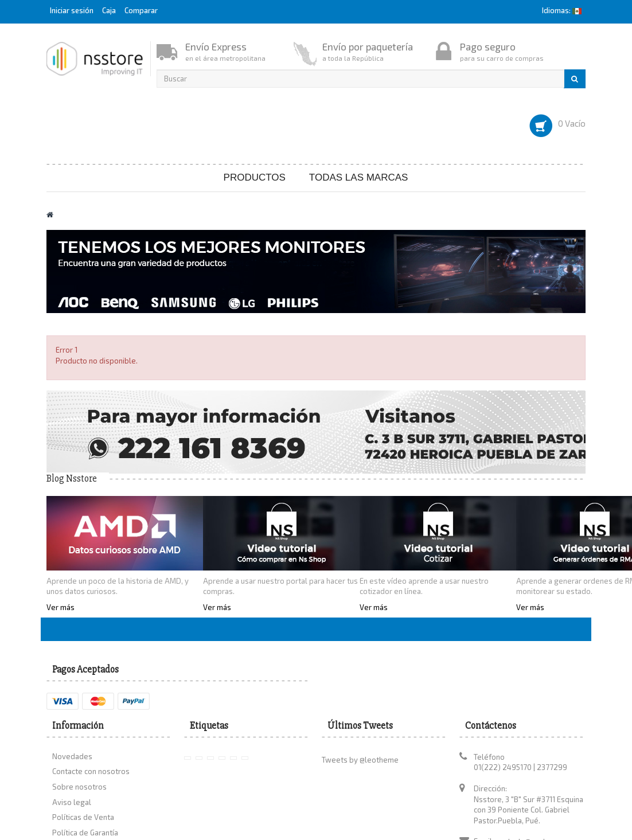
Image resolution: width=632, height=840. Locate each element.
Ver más (61, 607)
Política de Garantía (85, 833)
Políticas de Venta (83, 817)
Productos (255, 177)
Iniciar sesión (73, 10)
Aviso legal (72, 802)
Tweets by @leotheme (360, 760)
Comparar (141, 10)
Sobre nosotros (79, 787)
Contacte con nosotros (91, 771)
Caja (109, 10)
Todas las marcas (359, 177)
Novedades (72, 756)
